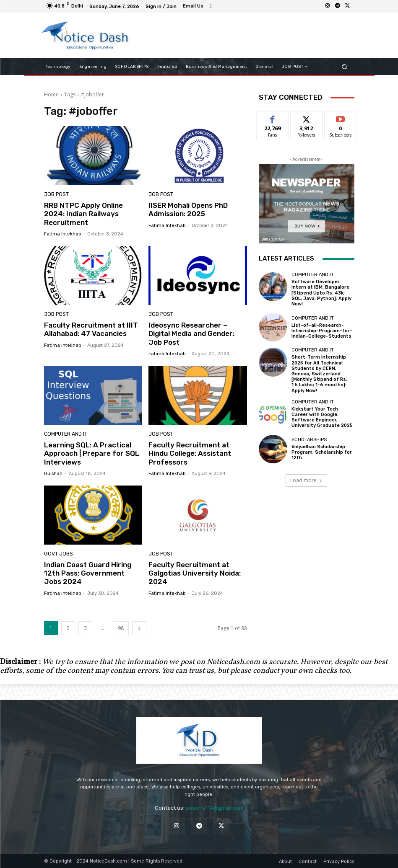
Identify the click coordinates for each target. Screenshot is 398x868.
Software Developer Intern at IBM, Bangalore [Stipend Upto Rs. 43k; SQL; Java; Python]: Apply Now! (321, 293)
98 (121, 628)
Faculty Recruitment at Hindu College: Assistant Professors (190, 453)
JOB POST (56, 195)
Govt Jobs (57, 554)
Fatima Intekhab (62, 234)
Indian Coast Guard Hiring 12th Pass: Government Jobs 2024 (88, 573)
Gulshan (53, 474)
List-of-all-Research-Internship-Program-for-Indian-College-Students (322, 331)
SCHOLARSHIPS (309, 440)
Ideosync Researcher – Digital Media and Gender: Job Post (191, 334)
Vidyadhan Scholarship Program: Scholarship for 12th (322, 452)
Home (51, 94)
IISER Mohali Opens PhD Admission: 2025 (188, 209)
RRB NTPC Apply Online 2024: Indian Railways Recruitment (83, 214)
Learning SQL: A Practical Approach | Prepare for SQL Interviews (92, 453)
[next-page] (139, 628)
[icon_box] (198, 7)
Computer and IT (65, 434)
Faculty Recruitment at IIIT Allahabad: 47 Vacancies (91, 329)
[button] (344, 67)
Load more (306, 480)
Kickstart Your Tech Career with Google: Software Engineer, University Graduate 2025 (322, 417)
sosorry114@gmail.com (215, 808)
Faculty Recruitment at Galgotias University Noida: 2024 (195, 573)
